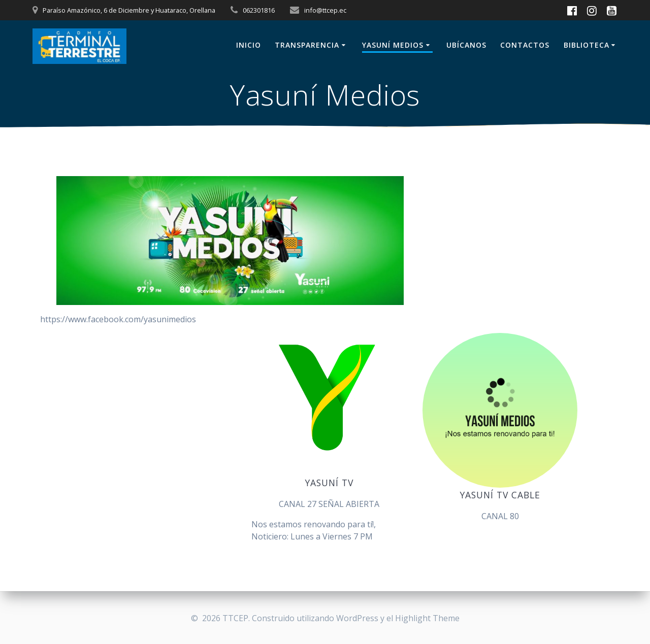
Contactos (525, 45)
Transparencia (307, 45)
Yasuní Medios (393, 45)
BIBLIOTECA (587, 45)
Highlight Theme (427, 618)
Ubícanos (466, 45)
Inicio (249, 45)
